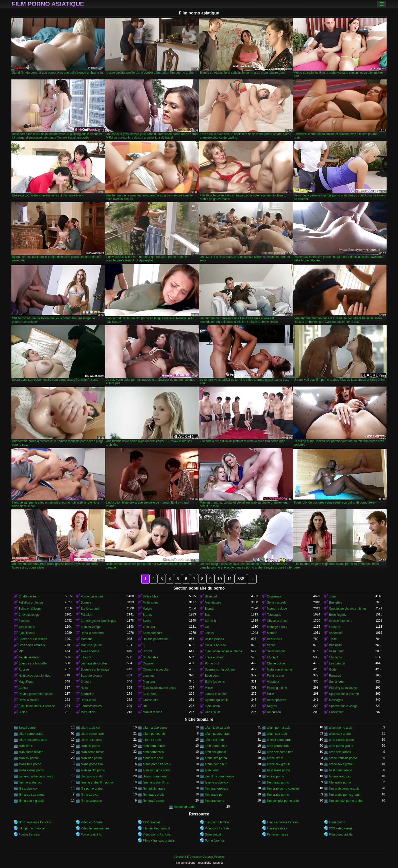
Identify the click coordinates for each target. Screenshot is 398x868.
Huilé (270, 694)
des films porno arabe (219, 776)
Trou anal (149, 627)
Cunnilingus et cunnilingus (98, 621)
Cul (207, 627)
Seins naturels (277, 603)
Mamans (87, 639)
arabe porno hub (216, 764)
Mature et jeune (91, 645)
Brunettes (335, 603)
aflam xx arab (152, 740)
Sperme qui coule (217, 700)
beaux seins (27, 627)
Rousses (335, 676)
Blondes (24, 621)
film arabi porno (153, 801)
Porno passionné (92, 596)
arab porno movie (93, 752)
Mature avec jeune (280, 670)
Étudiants (335, 657)
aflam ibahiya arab (217, 728)
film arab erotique (217, 789)
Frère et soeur (214, 657)
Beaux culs (275, 639)
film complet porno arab (283, 801)
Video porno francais (157, 834)
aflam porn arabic (279, 728)
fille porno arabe (92, 789)
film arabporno (215, 801)
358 (241, 579)
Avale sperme (90, 651)
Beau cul (211, 596)
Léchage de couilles (94, 663)
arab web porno (91, 758)
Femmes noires (91, 706)
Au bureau (274, 712)
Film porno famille (217, 822)
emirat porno (276, 776)
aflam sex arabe (340, 734)
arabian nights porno (156, 770)
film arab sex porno (31, 795)
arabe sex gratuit (278, 764)
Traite (333, 639)
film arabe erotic (153, 795)
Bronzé (147, 651)
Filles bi (86, 657)
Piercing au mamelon (343, 688)
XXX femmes (152, 822)
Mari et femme (152, 712)
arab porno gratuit (341, 746)
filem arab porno (278, 782)
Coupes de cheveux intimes (348, 609)
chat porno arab (91, 776)
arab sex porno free (280, 752)
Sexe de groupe (92, 676)
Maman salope (277, 609)
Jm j (145, 706)
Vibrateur (273, 682)
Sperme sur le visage (33, 639)
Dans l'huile (213, 712)
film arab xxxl (90, 795)
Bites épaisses (277, 700)
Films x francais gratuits (159, 841)
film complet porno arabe (346, 801)
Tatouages (274, 615)
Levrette (334, 627)
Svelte (147, 621)
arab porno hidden (31, 752)
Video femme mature (95, 828)
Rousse (24, 670)
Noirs (84, 688)
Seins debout (276, 651)
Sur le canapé (90, 609)
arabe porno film (92, 764)
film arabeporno (91, 801)
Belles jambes (214, 639)
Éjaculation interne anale (159, 688)
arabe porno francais (157, 764)
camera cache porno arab (36, 776)
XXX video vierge (341, 828)
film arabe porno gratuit (345, 795)
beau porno (337, 651)
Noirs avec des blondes (34, 676)
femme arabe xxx (217, 782)
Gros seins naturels (32, 645)
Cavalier (148, 663)
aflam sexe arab (92, 740)
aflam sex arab (277, 734)
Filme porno (337, 822)
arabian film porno (93, 770)
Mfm (21, 651)
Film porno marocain (32, 828)
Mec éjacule (213, 603)
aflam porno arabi (93, 734)
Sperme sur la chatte (33, 663)
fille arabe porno (340, 782)
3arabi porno (27, 728)
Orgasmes (274, 596)
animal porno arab (279, 740)
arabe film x (275, 758)
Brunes (147, 615)
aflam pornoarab (154, 734)
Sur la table (150, 657)
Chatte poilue (276, 663)
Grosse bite (150, 700)
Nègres (272, 706)
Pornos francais (29, 834)
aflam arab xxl (90, 728)
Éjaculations (27, 633)
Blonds (210, 609)
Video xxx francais (217, 828)
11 (230, 579)
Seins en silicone (30, 609)
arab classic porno (341, 740)
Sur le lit (210, 621)
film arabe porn (215, 795)
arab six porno (28, 758)
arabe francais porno (343, 758)
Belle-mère (150, 694)
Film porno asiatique (48, 4)
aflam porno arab (341, 728)
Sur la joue (336, 682)
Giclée (23, 712)
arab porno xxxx (153, 752)
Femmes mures (278, 834)
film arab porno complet (283, 789)
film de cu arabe (185, 807)
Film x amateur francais (283, 822)
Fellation (86, 615)
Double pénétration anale (36, 694)
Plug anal (149, 682)
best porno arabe (341, 770)
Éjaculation (212, 706)
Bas (208, 615)
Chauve (86, 682)
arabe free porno (30, 764)
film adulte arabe (154, 789)
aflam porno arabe (31, 734)
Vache (271, 645)
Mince (209, 688)
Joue (332, 596)
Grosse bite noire (341, 621)
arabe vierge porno (31, 770)
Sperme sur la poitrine (220, 670)
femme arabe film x (156, 782)
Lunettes (148, 676)
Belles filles (150, 596)
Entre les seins (215, 682)
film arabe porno (278, 795)
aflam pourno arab (217, 734)
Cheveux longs (29, 615)
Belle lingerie (338, 615)
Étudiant (273, 657)
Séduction (87, 694)
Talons (209, 633)
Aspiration (336, 633)
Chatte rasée (27, 596)
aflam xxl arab (214, 740)
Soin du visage (91, 627)
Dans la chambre (92, 633)
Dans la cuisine (29, 700)
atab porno (212, 770)
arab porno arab (278, 746)
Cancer (23, 688)
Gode (333, 670)
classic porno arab (155, 776)
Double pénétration (155, 639)
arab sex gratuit (215, 752)
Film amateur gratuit (156, 828)
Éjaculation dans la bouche (37, 706)
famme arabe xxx (30, 782)
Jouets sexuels (29, 657)
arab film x (26, 746)
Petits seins (150, 603)
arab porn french (154, 746)
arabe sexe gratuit (341, 764)
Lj (144, 645)
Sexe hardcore (153, 633)
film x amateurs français (35, 822)
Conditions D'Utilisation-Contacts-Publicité (199, 857)
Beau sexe (212, 676)
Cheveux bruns (277, 621)
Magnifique (26, 682)
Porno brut (212, 663)
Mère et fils (88, 712)
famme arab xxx (340, 776)
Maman (272, 633)
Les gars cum (338, 663)
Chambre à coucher (156, 670)
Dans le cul (88, 700)
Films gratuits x (277, 828)
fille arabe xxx (28, 789)
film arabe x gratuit (31, 801)
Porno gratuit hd (92, 834)
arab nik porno (90, 746)
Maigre (147, 609)
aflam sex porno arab (33, 740)
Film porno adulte (341, 834)
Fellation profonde (31, 603)
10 (220, 579)
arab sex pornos (340, 752)
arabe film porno (216, 758)
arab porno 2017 (216, 746)
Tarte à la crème (216, 694)
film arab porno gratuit (344, 789)
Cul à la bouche (215, 645)
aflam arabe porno (155, 728)
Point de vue (276, 676)
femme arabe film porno (97, 782)
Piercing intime (277, 688)
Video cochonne (92, 822)
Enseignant (337, 712)
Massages (336, 700)
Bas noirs (335, 645)
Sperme (86, 603)
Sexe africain (214, 834)
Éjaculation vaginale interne (223, 651)
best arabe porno (279, 770)
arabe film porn (153, 758)
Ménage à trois (277, 627)
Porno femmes (215, 841)
